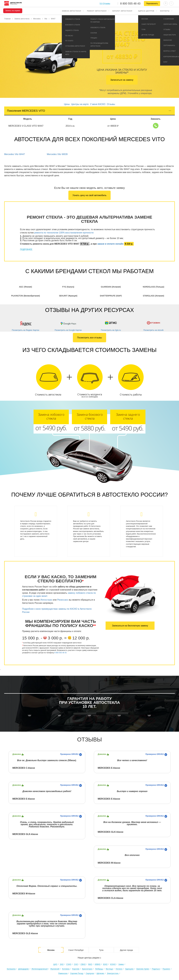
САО (76, 964)
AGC (25, 287)
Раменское (63, 973)
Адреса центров (146, 11)
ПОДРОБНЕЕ (26, 249)
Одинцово (129, 969)
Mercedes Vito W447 (15, 154)
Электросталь (113, 973)
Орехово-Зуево (143, 969)
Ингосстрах (46, 600)
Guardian (111, 287)
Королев (76, 969)
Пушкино (166, 969)
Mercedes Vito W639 (57, 154)
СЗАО (69, 964)
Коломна (66, 969)
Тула (101, 950)
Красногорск (87, 969)
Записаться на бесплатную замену (130, 626)
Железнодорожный (40, 969)
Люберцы (99, 969)
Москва (51, 950)
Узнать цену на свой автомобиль (90, 195)
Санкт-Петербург (76, 950)
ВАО (90, 964)
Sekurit (68, 296)
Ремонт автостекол (97, 11)
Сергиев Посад (77, 973)
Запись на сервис (13, 11)
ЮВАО (98, 964)
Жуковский (55, 969)
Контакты (165, 11)
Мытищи (109, 969)
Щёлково (100, 973)
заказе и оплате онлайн (110, 244)
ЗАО (62, 964)
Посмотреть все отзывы (89, 338)
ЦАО (55, 964)
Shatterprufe (111, 296)
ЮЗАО (113, 964)
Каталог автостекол (122, 11)
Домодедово (23, 969)
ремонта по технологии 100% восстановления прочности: (64, 233)
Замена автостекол (71, 11)
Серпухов (90, 973)
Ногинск (119, 969)
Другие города (126, 950)
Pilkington (26, 296)
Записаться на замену (122, 80)
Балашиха (11, 969)
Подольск (156, 969)
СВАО (83, 964)
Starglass (154, 296)
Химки (121, 964)
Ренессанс (63, 600)
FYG (68, 287)
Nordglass (153, 287)
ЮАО (105, 964)
